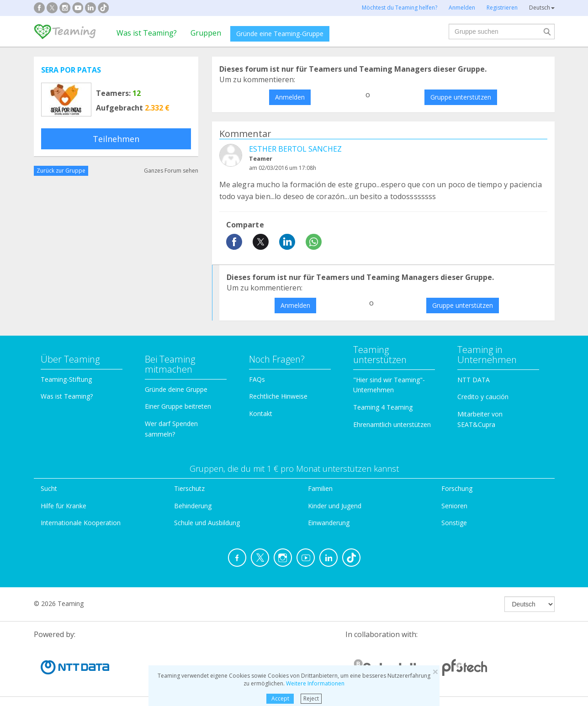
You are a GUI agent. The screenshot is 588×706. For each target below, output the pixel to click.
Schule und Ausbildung (207, 523)
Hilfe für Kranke (64, 506)
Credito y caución (483, 397)
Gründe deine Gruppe (176, 389)
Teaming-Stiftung (66, 379)
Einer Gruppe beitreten (178, 406)
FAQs (257, 379)
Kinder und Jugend (335, 506)
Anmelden (290, 97)
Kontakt (261, 414)
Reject (311, 698)
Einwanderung (329, 523)
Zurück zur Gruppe (61, 171)
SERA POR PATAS (71, 70)
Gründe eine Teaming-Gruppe (280, 34)
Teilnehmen (116, 139)
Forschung (457, 488)
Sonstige (454, 523)
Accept (280, 698)
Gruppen (206, 33)
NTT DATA (474, 380)
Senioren (454, 506)
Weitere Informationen (315, 683)
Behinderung (193, 506)
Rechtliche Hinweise (278, 396)
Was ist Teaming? (147, 33)
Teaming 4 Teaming (383, 407)
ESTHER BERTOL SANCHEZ (295, 149)
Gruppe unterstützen (461, 97)
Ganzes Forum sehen (171, 171)
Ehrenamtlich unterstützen (392, 424)
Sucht (49, 488)
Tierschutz (189, 488)
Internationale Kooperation (81, 523)
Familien (320, 488)
